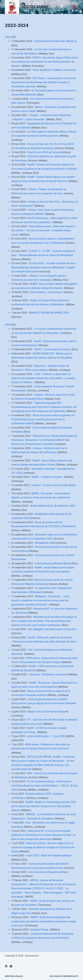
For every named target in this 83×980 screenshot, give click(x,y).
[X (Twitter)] (11, 966)
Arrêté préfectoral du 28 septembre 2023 (53, 506)
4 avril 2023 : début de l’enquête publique (49, 855)
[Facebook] (6, 966)
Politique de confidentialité (64, 976)
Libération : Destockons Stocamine (48, 674)
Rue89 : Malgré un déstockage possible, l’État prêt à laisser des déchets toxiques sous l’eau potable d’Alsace (44, 806)
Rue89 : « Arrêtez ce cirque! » (47, 477)
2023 (8, 325)
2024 (8, 37)
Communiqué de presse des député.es (55, 41)
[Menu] (74, 7)
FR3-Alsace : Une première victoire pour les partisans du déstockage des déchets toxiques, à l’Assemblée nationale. (44, 82)
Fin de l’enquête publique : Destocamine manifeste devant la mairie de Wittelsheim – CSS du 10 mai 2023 (44, 786)
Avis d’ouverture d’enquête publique (48, 872)
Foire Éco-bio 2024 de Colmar (44, 152)
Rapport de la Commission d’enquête (48, 712)
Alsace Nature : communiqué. (46, 292)
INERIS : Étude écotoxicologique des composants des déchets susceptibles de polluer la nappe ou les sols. (44, 921)
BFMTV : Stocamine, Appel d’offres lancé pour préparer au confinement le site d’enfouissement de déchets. (45, 62)
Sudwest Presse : (40, 930)
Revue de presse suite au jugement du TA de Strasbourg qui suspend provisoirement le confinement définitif (43, 419)
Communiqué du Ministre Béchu (53, 563)
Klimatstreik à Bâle (45, 543)
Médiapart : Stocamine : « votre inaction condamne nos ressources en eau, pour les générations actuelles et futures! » (40, 600)
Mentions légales (14, 976)
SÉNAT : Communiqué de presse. (52, 349)
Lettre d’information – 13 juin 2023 (46, 736)
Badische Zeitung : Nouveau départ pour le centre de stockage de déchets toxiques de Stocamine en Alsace (43, 847)
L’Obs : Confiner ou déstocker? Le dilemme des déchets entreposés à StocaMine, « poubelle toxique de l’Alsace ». (43, 378)
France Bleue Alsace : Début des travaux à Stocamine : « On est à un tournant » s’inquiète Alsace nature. (43, 230)
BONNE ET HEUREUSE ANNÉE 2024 (49, 313)
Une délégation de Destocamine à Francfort (52, 629)
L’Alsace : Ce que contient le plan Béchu (53, 485)
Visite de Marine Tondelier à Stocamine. (55, 70)
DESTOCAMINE (35, 7)
